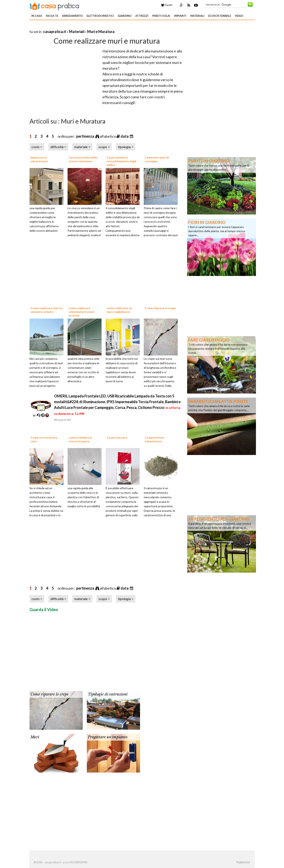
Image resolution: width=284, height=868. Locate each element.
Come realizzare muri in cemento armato (46, 310)
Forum (167, 5)
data (125, 136)
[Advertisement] (77, 27)
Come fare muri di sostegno (157, 159)
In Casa (37, 16)
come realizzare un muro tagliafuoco (119, 310)
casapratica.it (55, 32)
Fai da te (52, 16)
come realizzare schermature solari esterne (81, 312)
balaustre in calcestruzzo (39, 159)
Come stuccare (117, 437)
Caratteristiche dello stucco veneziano (83, 159)
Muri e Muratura (101, 32)
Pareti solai (161, 16)
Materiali (197, 16)
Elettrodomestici (100, 16)
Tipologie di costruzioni (108, 694)
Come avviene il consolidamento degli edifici (122, 161)
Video (239, 16)
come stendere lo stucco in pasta (80, 439)
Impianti (180, 16)
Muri (35, 737)
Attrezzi (142, 16)
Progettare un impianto (108, 737)
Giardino (125, 16)
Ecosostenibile (220, 16)
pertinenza (85, 136)
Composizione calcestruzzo (154, 439)
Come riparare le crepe (160, 308)
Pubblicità (243, 862)
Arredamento (72, 16)
